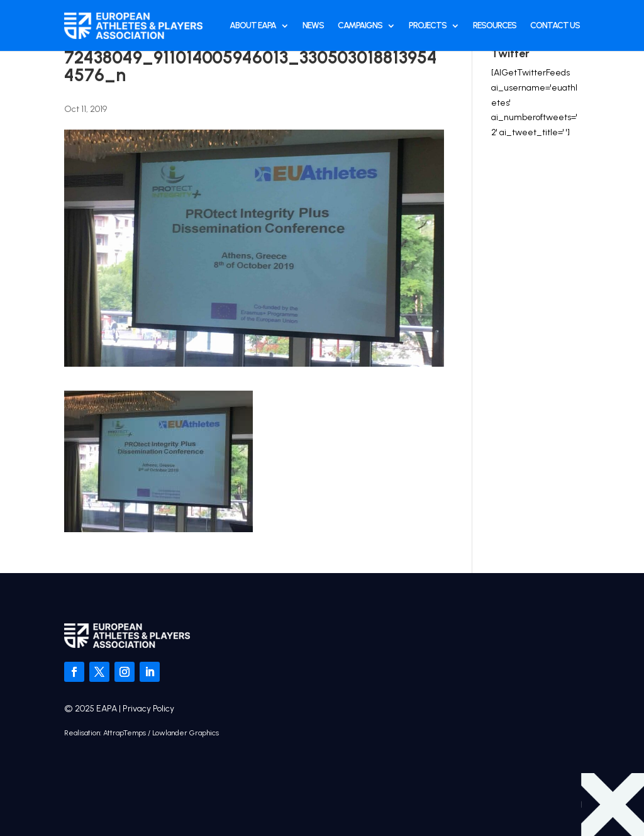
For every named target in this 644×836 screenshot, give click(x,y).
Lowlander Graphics (186, 733)
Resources (495, 25)
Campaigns (360, 25)
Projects (428, 25)
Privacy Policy (148, 709)
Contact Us (555, 25)
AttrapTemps (125, 733)
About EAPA (253, 25)
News (313, 25)
